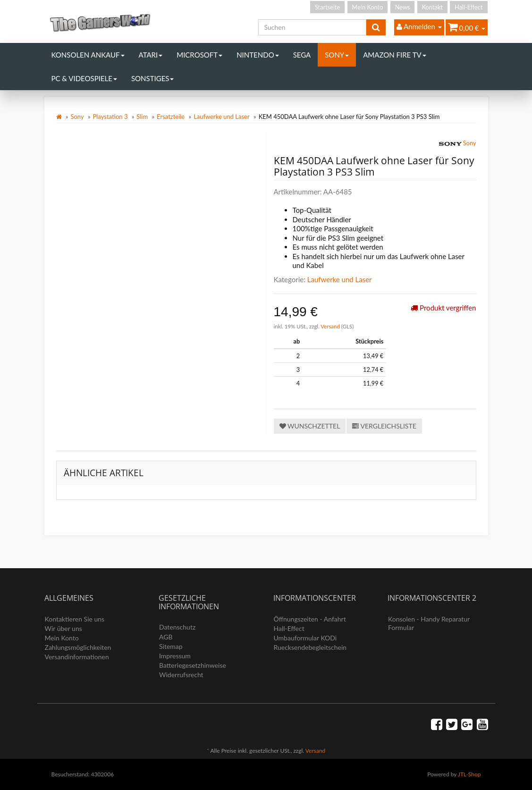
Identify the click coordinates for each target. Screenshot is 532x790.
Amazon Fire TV (394, 55)
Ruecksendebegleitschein (310, 647)
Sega (302, 55)
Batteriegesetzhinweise (193, 665)
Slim (142, 117)
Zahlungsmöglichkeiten (78, 647)
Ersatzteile (171, 117)
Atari (151, 55)
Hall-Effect (469, 7)
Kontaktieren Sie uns (75, 619)
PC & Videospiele (84, 78)
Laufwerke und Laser (222, 117)
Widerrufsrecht (181, 675)
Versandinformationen (77, 657)
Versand (331, 326)
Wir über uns (63, 628)
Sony (337, 55)
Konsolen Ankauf (88, 55)
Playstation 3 (110, 117)
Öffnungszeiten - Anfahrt (310, 619)
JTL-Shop (469, 774)
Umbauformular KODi (305, 638)
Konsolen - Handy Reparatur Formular (429, 623)
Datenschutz (177, 627)
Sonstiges (153, 78)
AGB (166, 637)
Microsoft (199, 55)
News (403, 7)
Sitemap (171, 646)
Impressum (175, 656)
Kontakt (432, 7)
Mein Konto (368, 7)
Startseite (327, 7)
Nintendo (258, 55)
